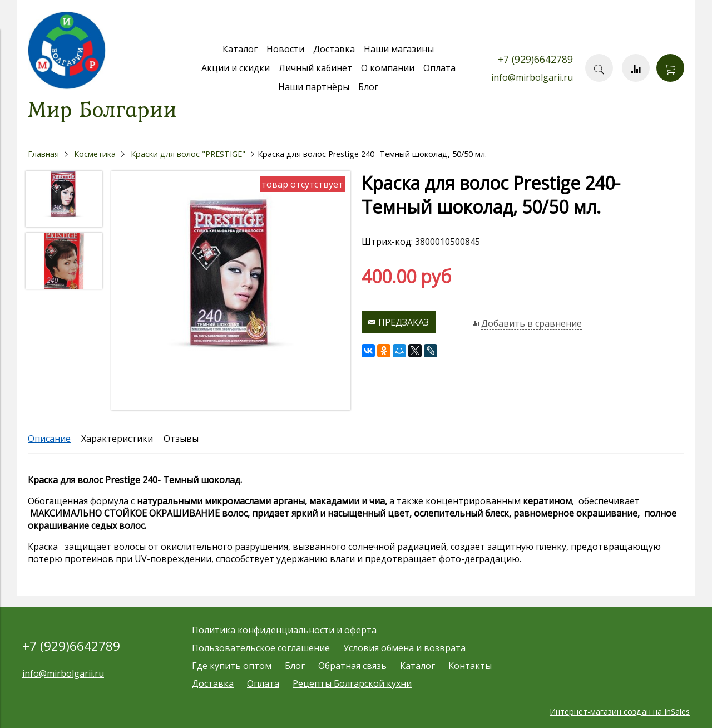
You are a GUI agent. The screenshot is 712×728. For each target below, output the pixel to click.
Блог (368, 87)
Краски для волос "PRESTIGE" (188, 154)
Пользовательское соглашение (261, 648)
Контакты (470, 666)
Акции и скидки (236, 68)
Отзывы (181, 439)
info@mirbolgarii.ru (532, 77)
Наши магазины (399, 49)
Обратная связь (352, 666)
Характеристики (117, 439)
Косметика (95, 154)
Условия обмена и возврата (404, 648)
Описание (49, 439)
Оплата (439, 68)
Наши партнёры (314, 87)
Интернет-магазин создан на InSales (620, 712)
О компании (388, 68)
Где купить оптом (232, 666)
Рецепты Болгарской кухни (352, 683)
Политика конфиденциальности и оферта (284, 630)
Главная (43, 154)
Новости (285, 49)
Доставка (334, 49)
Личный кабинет (315, 68)
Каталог (240, 49)
